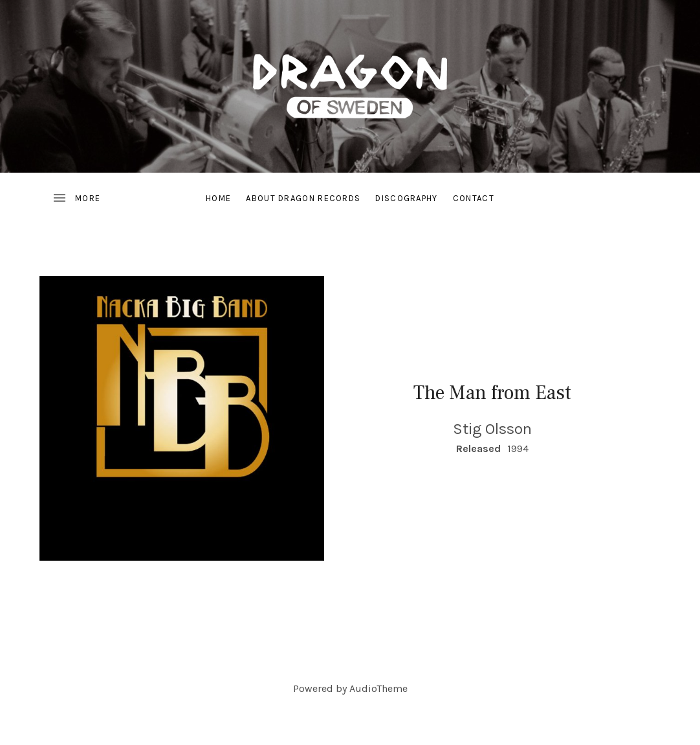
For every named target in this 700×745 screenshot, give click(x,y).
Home (218, 198)
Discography (406, 198)
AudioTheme (378, 688)
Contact (474, 198)
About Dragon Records (303, 198)
